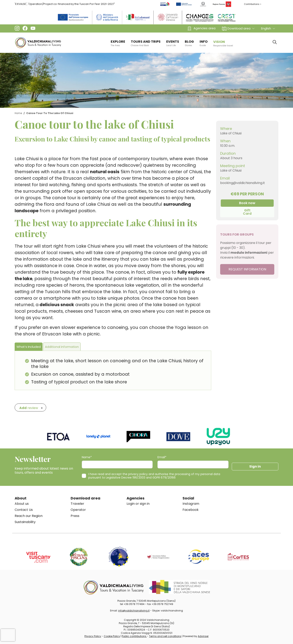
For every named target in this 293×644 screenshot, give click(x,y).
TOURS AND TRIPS (146, 43)
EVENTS (173, 43)
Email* (162, 457)
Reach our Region (29, 516)
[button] (238, 28)
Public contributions (134, 636)
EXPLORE (118, 43)
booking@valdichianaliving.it (243, 183)
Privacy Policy (93, 636)
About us (22, 504)
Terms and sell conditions (165, 636)
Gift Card (247, 212)
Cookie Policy (112, 636)
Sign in (255, 466)
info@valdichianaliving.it (134, 611)
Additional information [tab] (62, 347)
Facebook (191, 510)
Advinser (203, 636)
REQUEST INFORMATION (247, 269)
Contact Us (24, 510)
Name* (87, 457)
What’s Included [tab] (29, 347)
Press (75, 516)
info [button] (204, 43)
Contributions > (253, 4)
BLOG (189, 43)
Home (18, 113)
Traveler (77, 504)
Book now (247, 203)
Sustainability (25, 522)
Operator (78, 510)
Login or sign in (138, 504)
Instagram (191, 504)
